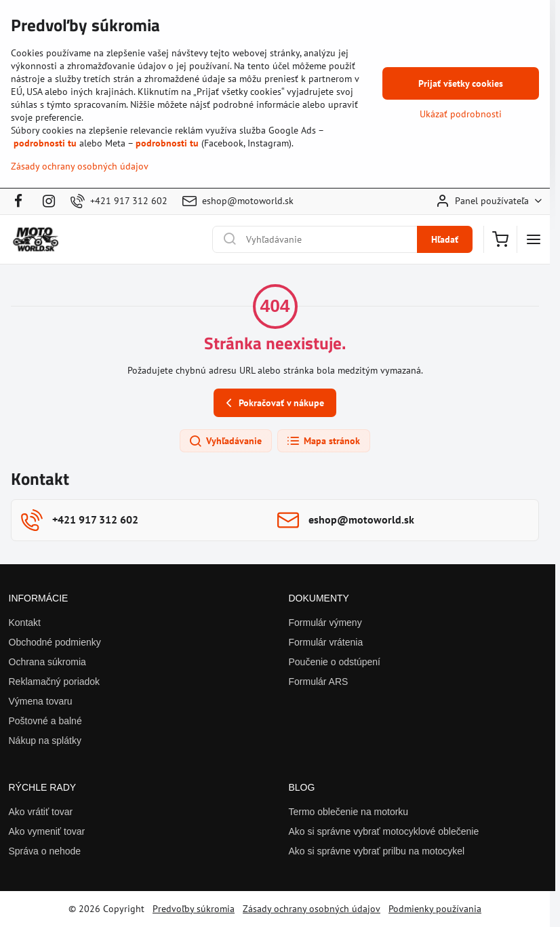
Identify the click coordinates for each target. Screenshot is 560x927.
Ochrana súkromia (47, 662)
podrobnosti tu (45, 143)
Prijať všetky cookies (461, 83)
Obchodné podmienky (55, 642)
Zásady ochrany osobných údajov (312, 909)
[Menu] (534, 239)
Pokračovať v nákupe (273, 403)
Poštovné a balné (45, 721)
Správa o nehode (45, 851)
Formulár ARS (319, 682)
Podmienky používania (435, 909)
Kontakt (25, 623)
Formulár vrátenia (326, 642)
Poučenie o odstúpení (335, 662)
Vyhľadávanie (225, 441)
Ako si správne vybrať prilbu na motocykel (377, 851)
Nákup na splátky (45, 741)
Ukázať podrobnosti (461, 114)
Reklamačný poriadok (55, 682)
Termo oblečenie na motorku (349, 812)
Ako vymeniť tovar (47, 831)
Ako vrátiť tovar (41, 812)
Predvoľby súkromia (194, 909)
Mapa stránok (323, 441)
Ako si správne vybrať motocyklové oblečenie (384, 831)
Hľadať (445, 239)
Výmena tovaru (41, 701)
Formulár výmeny (325, 623)
